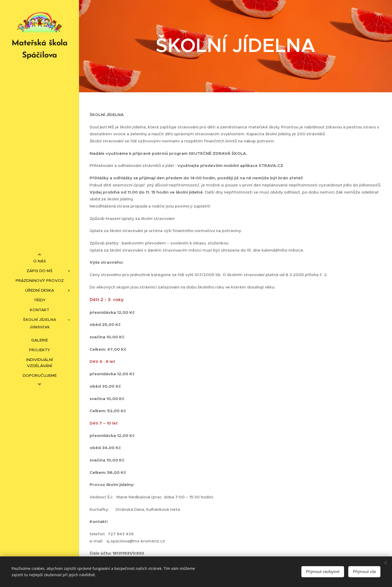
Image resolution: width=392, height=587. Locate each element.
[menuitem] (40, 261)
